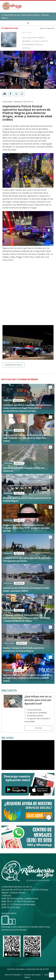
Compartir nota (13, 365)
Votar (38, 728)
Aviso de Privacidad (12, 975)
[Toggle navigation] (51, 975)
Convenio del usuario (32, 975)
